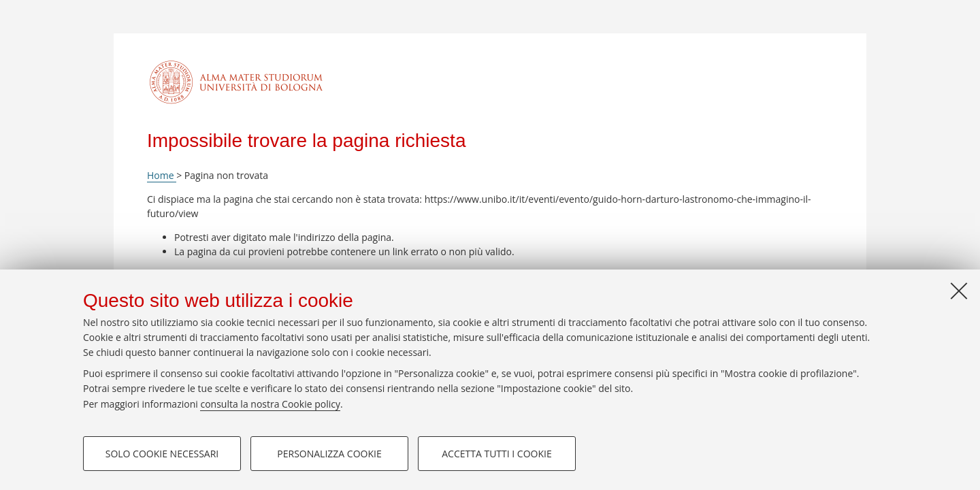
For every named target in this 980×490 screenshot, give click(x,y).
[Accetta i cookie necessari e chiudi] (959, 291)
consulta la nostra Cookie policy (270, 404)
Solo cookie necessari (162, 454)
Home (162, 175)
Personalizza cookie (329, 454)
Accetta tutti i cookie (496, 454)
